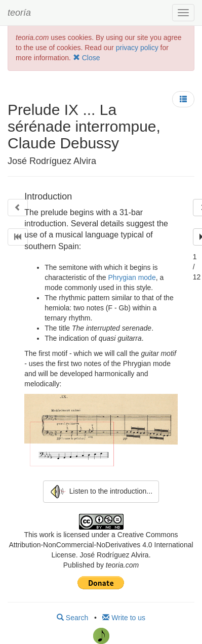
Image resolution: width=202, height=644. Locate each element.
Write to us (124, 618)
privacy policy (137, 48)
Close (87, 58)
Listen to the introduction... (101, 492)
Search (72, 618)
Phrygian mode (132, 277)
